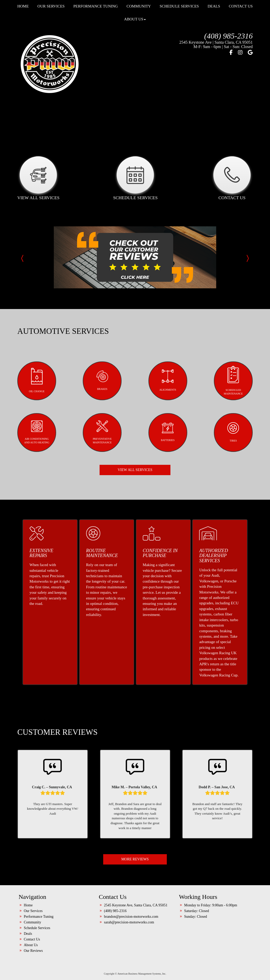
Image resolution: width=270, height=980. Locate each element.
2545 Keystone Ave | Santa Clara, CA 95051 (216, 42)
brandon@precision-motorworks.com (131, 881)
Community (32, 887)
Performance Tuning (39, 881)
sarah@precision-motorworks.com (129, 887)
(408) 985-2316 (228, 36)
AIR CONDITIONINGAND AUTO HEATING (37, 396)
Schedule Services (37, 892)
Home (28, 870)
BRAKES (102, 345)
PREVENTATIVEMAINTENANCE (102, 396)
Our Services (33, 875)
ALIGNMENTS (168, 345)
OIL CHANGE (37, 345)
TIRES (233, 396)
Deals (28, 898)
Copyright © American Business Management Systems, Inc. (135, 938)
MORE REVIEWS (135, 824)
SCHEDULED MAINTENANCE (233, 345)
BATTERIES (168, 396)
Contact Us (32, 904)
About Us (135, 19)
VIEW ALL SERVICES (135, 434)
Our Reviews (33, 915)
